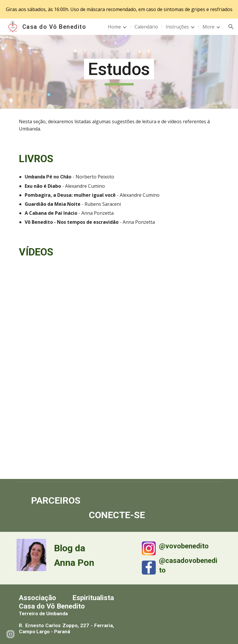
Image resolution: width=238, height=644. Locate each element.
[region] (119, 9)
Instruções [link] (177, 27)
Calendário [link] (146, 27)
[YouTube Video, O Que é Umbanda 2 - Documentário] (172, 304)
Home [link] (114, 27)
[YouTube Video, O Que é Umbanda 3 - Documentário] (66, 374)
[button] (231, 27)
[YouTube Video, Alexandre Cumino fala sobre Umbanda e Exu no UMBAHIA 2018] (172, 444)
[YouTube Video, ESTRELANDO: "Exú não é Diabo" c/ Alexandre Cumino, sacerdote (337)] (66, 444)
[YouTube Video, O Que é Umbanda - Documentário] (66, 304)
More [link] (209, 27)
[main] (119, 72)
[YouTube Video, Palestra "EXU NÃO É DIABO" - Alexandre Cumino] (172, 374)
